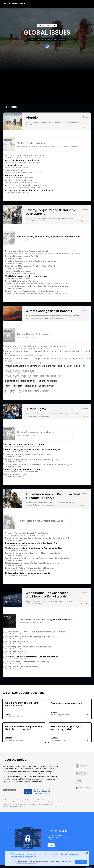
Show (83, 127)
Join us (49, 39)
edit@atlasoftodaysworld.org (27, 863)
